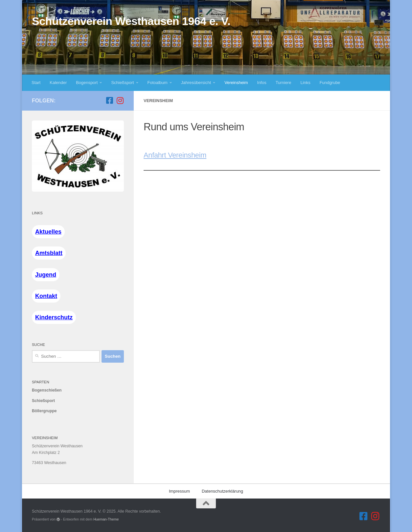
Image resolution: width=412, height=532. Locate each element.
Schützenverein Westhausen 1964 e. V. (131, 21)
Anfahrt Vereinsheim (175, 155)
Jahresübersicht (196, 83)
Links (305, 83)
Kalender (58, 83)
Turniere (284, 83)
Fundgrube (330, 83)
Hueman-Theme (106, 519)
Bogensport (87, 83)
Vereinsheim (236, 83)
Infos (262, 83)
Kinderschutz (54, 317)
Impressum (179, 491)
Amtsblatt (49, 253)
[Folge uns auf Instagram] (120, 100)
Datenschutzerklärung (222, 491)
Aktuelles (48, 232)
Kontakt (46, 296)
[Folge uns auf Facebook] (109, 100)
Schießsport (122, 83)
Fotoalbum (158, 83)
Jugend (46, 275)
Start (36, 83)
